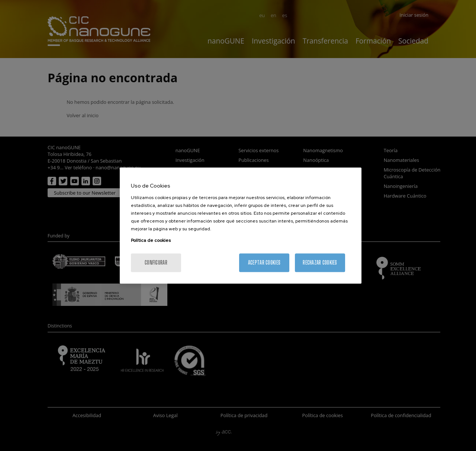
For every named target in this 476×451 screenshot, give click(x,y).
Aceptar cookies (264, 263)
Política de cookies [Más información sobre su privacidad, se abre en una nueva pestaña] (151, 240)
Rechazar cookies (320, 263)
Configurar (156, 263)
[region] (241, 225)
